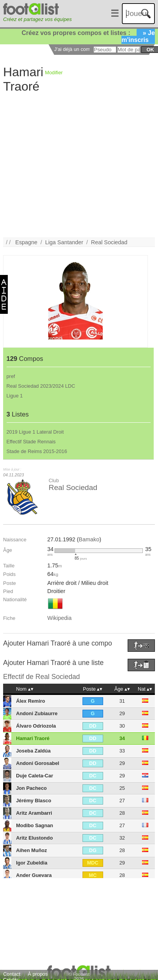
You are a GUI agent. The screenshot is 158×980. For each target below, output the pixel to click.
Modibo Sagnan (34, 825)
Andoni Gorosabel (38, 763)
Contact (12, 974)
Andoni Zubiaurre (37, 713)
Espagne (26, 242)
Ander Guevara (34, 875)
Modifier (54, 73)
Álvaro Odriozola (36, 726)
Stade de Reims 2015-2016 (37, 451)
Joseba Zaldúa (33, 751)
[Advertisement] (73, 165)
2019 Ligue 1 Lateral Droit (35, 432)
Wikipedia (60, 618)
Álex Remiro (31, 701)
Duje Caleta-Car (34, 776)
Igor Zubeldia (32, 863)
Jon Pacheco (31, 788)
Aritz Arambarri (34, 813)
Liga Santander (64, 242)
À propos (38, 974)
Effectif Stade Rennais (31, 442)
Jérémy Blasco (33, 801)
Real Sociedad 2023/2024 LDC (41, 386)
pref (11, 376)
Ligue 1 (15, 396)
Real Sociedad (109, 242)
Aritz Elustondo (34, 838)
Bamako (89, 539)
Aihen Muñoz (32, 850)
